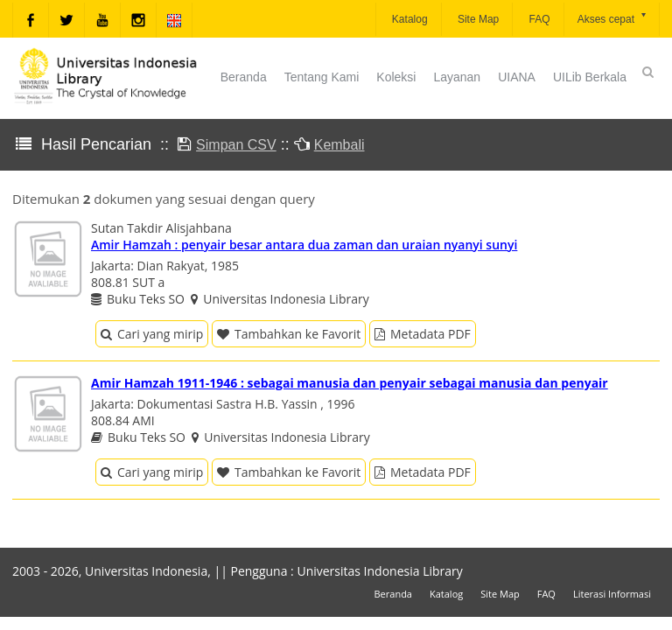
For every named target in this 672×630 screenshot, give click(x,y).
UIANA (517, 77)
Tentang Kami (322, 77)
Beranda (244, 77)
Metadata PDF (423, 334)
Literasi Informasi (612, 594)
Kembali (339, 145)
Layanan (457, 77)
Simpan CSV (236, 145)
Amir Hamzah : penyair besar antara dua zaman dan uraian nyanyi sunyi (304, 245)
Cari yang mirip (152, 334)
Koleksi (396, 77)
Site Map (477, 19)
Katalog (409, 19)
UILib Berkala (590, 77)
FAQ (538, 19)
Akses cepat (613, 18)
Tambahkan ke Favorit (289, 334)
